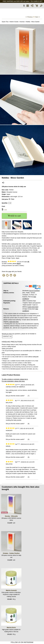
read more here (14, 322)
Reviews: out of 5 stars (16, 262)
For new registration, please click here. (13, 381)
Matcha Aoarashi (11, 590)
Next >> (38, 17)
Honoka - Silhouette (11, 516)
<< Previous (29, 17)
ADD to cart (14, 216)
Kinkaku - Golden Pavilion (11, 553)
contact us (7, 336)
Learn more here (33, 307)
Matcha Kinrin (11, 628)
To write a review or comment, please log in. (15, 379)
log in (19, 264)
